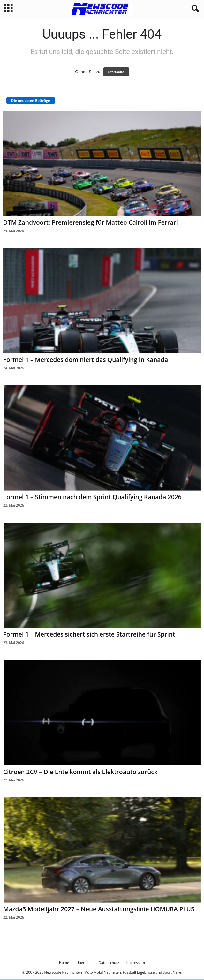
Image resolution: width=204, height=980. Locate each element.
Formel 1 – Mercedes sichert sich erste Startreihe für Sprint (89, 634)
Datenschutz (109, 963)
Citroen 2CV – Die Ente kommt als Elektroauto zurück (80, 772)
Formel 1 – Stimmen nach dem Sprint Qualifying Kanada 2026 (92, 497)
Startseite (116, 72)
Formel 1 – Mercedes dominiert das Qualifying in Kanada (86, 360)
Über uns (84, 963)
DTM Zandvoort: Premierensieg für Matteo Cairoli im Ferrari (91, 222)
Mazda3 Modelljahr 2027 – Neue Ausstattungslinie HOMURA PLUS (99, 909)
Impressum (136, 963)
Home (64, 963)
